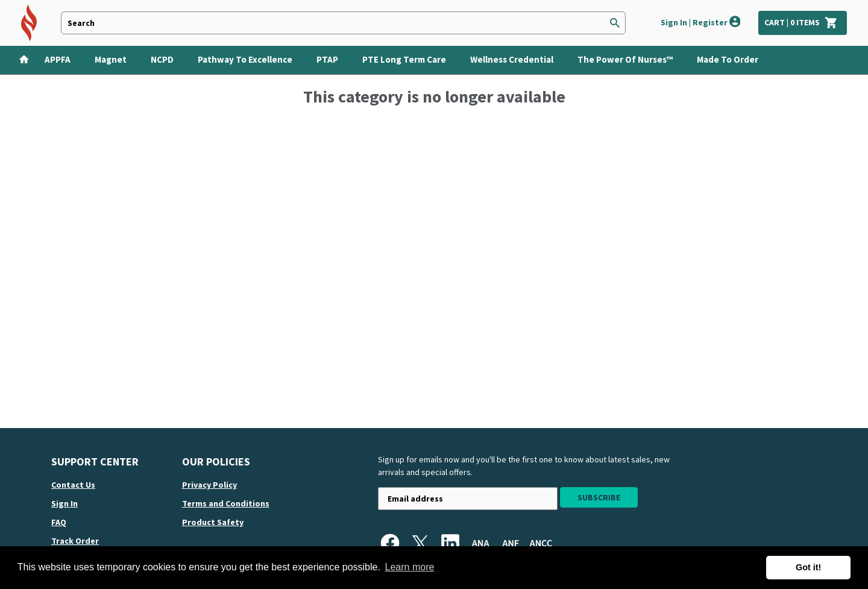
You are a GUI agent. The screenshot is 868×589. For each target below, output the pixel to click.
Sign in (64, 503)
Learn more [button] (410, 567)
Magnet (111, 59)
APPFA (58, 59)
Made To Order (728, 59)
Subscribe (599, 497)
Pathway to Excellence (245, 59)
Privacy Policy (209, 485)
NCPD (162, 59)
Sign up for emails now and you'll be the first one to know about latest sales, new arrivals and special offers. (524, 466)
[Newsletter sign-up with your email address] (468, 499)
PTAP (327, 59)
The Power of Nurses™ (625, 59)
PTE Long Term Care (404, 59)
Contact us (73, 485)
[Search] (615, 23)
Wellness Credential (512, 59)
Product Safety (213, 522)
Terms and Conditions (226, 503)
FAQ (59, 522)
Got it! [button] (808, 567)
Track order (75, 541)
